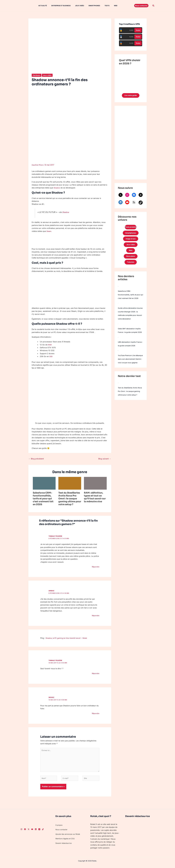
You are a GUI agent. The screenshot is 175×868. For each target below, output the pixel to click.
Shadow (57, 188)
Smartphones (89, 6)
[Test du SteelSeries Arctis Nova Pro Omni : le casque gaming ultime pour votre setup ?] (118, 401)
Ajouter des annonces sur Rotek (69, 837)
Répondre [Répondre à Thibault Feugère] (95, 567)
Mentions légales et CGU (66, 842)
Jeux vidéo (76, 6)
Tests (101, 6)
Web (109, 6)
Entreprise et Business (58, 6)
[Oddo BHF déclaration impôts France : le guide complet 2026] (118, 331)
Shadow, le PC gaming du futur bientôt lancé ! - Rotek (68, 638)
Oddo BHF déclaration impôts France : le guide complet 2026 (130, 340)
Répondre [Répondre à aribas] (95, 615)
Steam (49, 231)
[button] (141, 6)
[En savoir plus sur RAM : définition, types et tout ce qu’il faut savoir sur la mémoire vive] (95, 483)
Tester (138, 30)
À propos (59, 828)
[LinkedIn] (36, 832)
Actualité (40, 6)
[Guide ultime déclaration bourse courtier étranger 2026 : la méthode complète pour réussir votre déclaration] (118, 311)
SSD (51, 356)
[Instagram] (21, 832)
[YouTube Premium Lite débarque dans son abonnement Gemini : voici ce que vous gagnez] (118, 365)
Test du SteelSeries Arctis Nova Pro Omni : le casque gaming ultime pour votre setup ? (70, 499)
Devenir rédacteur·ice (64, 846)
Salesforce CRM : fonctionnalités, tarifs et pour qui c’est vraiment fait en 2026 (43, 499)
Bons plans (131, 260)
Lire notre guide (131, 96)
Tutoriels (131, 266)
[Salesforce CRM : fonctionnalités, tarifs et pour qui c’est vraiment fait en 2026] (118, 290)
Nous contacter (62, 832)
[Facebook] (25, 832)
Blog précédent (36, 459)
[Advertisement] (131, 143)
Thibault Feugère (56, 536)
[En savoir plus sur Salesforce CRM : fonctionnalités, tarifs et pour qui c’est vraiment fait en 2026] (44, 483)
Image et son (131, 241)
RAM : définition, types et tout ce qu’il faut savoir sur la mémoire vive (95, 497)
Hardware (37, 75)
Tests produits (131, 228)
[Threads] (39, 832)
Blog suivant (105, 459)
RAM (50, 345)
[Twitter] (29, 832)
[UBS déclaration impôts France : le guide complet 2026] (118, 348)
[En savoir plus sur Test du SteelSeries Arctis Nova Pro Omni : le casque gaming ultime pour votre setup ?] (70, 483)
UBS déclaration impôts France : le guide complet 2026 (129, 357)
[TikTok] (43, 832)
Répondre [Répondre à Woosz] (95, 713)
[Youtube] (32, 832)
